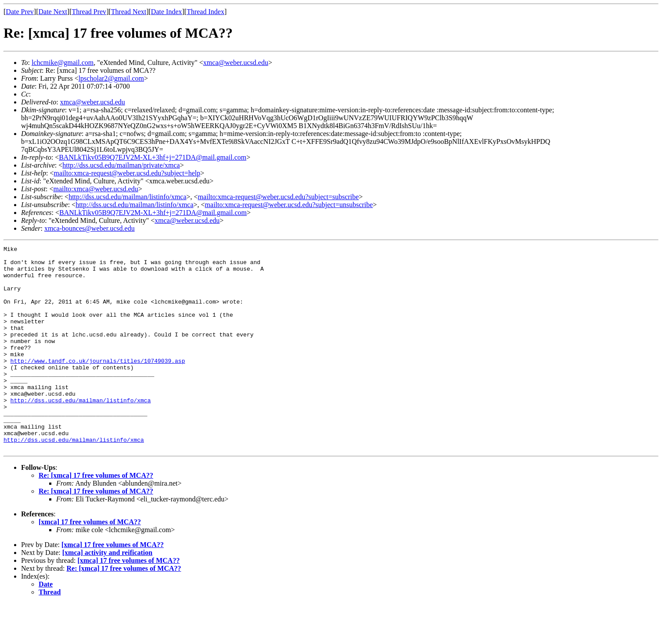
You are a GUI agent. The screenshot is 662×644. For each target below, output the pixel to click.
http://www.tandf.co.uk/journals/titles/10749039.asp (98, 384)
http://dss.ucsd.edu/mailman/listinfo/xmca (127, 197)
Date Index (167, 12)
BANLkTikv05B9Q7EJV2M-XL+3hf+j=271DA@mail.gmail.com (153, 157)
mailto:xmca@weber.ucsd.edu (95, 189)
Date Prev (20, 12)
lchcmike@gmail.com (63, 63)
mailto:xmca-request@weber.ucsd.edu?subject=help (127, 173)
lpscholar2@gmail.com (111, 78)
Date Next (53, 12)
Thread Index (205, 12)
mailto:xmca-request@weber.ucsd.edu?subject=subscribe (279, 197)
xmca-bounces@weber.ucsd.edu (90, 228)
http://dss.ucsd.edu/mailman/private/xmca (121, 165)
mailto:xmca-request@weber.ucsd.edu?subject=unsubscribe (289, 205)
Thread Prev (89, 12)
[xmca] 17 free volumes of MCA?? (90, 563)
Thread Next (129, 12)
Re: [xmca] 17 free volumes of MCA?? (96, 516)
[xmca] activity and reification (107, 593)
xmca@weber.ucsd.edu (236, 63)
